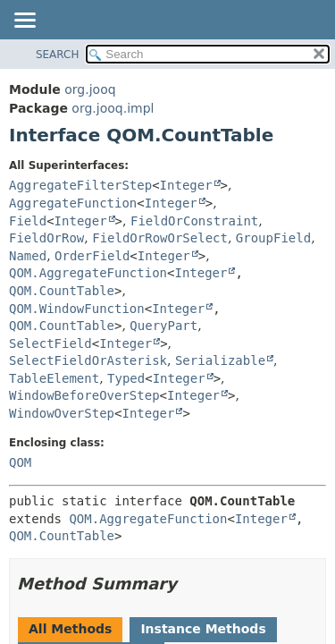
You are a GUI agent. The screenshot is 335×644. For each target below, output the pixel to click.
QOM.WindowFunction (77, 309)
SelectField (50, 343)
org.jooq (90, 89)
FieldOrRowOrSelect (160, 238)
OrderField (92, 256)
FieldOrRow (46, 238)
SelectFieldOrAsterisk (88, 360)
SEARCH (58, 55)
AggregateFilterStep (80, 185)
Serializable (220, 360)
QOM (20, 462)
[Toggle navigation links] (24, 21)
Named (28, 256)
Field (28, 221)
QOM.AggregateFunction (88, 273)
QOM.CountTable (62, 291)
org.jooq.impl (113, 108)
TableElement (54, 378)
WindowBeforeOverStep (84, 395)
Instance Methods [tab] (203, 629)
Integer (186, 185)
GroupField (273, 238)
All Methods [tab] (70, 629)
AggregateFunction (73, 203)
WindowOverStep (62, 413)
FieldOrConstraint (194, 221)
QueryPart (163, 326)
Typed (126, 378)
